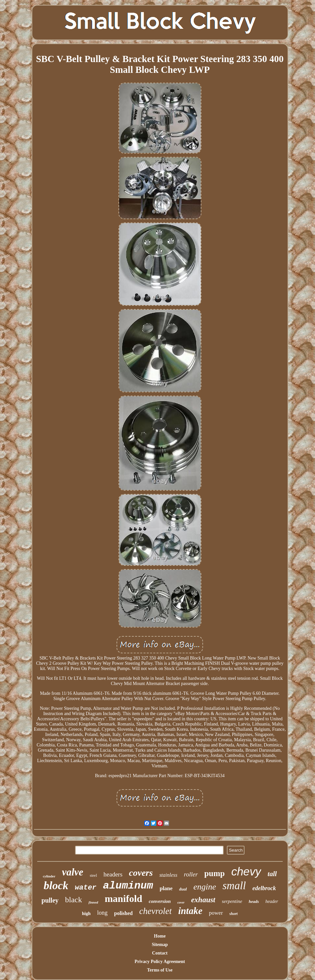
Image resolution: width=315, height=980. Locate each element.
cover (181, 902)
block (56, 885)
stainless (168, 875)
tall (272, 874)
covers (141, 873)
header (272, 901)
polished (124, 913)
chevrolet (155, 911)
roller (191, 874)
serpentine (232, 901)
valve (73, 872)
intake (190, 911)
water (86, 888)
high (86, 914)
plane (166, 888)
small (234, 886)
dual (183, 889)
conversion (160, 901)
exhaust (203, 900)
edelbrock (264, 888)
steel (93, 875)
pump (215, 873)
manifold (124, 898)
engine (205, 887)
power (216, 913)
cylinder (49, 876)
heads (254, 901)
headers (113, 874)
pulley (50, 900)
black (73, 900)
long (102, 913)
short (234, 914)
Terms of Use (160, 970)
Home (160, 936)
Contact (160, 953)
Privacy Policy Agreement (160, 962)
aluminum (128, 886)
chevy (246, 871)
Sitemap (160, 945)
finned (93, 902)
